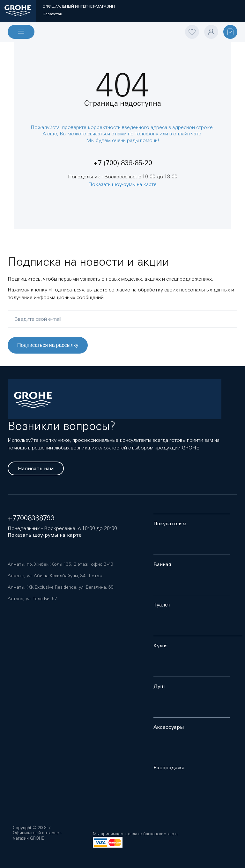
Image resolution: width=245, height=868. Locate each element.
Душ (159, 686)
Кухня (160, 646)
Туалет (162, 605)
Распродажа (169, 768)
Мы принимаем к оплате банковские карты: (137, 834)
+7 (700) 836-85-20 (123, 163)
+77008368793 (31, 518)
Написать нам (36, 468)
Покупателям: (171, 524)
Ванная (162, 564)
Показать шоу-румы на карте (122, 184)
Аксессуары (169, 727)
